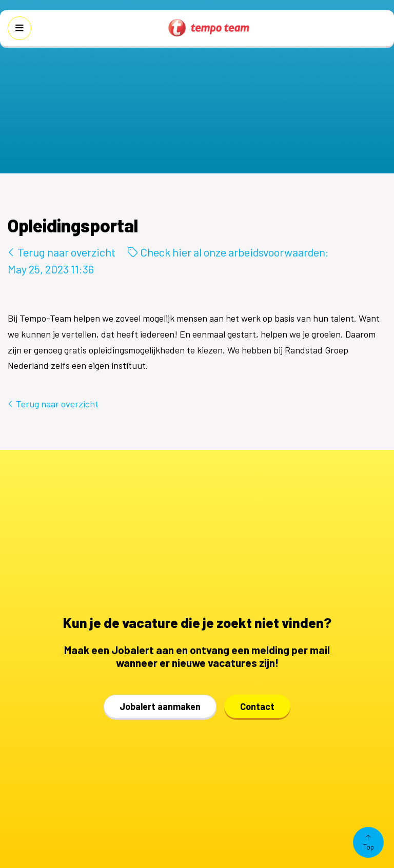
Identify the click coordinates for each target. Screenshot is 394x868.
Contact (257, 706)
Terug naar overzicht (62, 252)
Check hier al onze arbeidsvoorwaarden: (228, 252)
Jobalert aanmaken (160, 706)
